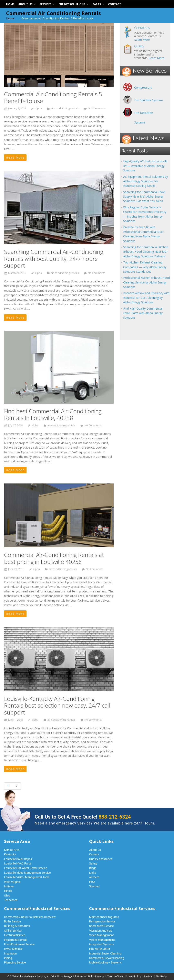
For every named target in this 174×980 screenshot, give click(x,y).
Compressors (143, 87)
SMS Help (161, 976)
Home (10, 18)
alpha (38, 108)
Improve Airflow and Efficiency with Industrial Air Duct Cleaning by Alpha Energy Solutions (146, 298)
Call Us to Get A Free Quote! (83, 817)
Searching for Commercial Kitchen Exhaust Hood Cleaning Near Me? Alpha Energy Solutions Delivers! (146, 252)
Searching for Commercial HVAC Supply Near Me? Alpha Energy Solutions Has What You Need (144, 197)
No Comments (97, 108)
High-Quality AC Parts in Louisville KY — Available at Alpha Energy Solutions (145, 166)
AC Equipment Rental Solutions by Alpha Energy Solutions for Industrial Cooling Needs (146, 181)
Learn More (142, 39)
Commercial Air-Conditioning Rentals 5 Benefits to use (53, 98)
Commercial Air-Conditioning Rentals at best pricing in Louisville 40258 (54, 558)
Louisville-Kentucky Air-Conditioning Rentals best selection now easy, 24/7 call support (57, 705)
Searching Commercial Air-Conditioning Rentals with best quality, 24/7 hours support (54, 258)
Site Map (149, 976)
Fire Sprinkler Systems (149, 100)
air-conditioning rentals (65, 108)
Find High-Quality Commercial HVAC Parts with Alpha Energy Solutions (143, 313)
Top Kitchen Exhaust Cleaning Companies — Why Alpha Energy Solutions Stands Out (145, 267)
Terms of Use (115, 976)
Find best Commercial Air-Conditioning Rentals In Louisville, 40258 (53, 414)
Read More (15, 157)
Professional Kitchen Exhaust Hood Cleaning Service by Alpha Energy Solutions (146, 282)
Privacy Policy (133, 976)
